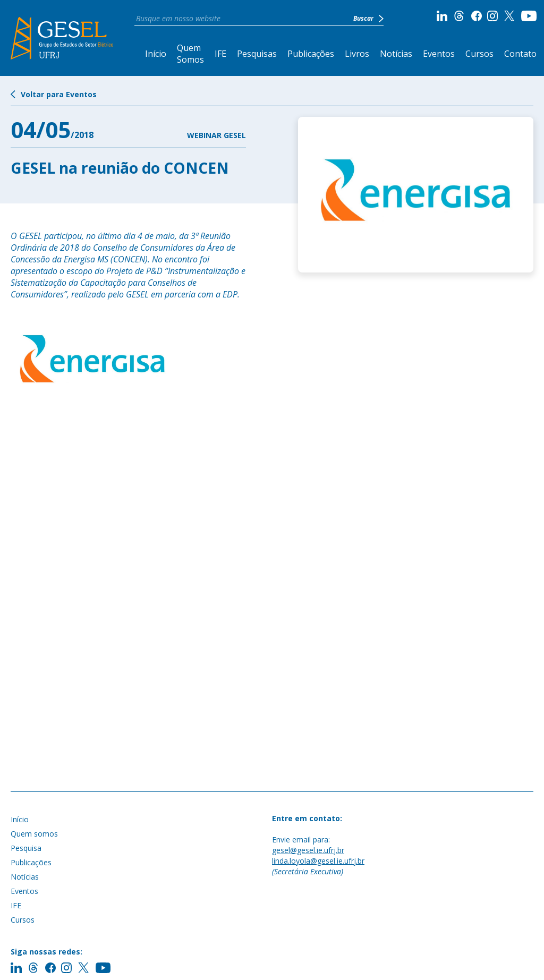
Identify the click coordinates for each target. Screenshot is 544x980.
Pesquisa (26, 848)
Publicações (311, 54)
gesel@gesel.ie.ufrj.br (308, 850)
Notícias (396, 54)
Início (156, 54)
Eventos (439, 54)
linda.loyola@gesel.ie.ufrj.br (318, 861)
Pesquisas (257, 54)
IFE (220, 54)
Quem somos (34, 834)
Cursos (479, 54)
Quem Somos (190, 54)
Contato (520, 54)
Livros (357, 54)
